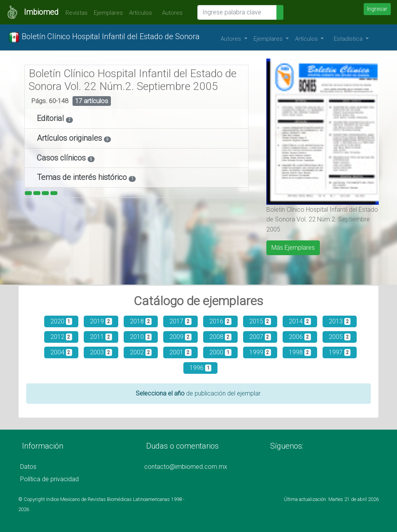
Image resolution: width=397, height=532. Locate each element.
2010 (141, 337)
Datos (28, 467)
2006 (300, 337)
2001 (180, 352)
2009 (180, 337)
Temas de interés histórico (83, 177)
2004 (61, 352)
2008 (220, 337)
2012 (61, 337)
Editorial (51, 118)
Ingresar (377, 9)
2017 (180, 321)
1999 (260, 352)
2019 (101, 321)
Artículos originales (70, 138)
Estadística (349, 39)
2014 (300, 321)
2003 (101, 352)
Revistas (75, 13)
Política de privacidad (49, 479)
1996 (201, 368)
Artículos (141, 13)
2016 (220, 321)
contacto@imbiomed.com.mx (186, 467)
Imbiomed (41, 12)
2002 (141, 352)
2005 (340, 337)
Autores (170, 13)
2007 (260, 337)
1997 (340, 352)
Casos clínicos (62, 158)
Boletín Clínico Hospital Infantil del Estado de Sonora (104, 37)
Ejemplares (108, 13)
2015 (260, 321)
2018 (141, 321)
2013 (340, 321)
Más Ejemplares (293, 248)
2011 (101, 337)
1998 (300, 352)
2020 (61, 321)
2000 (220, 352)
